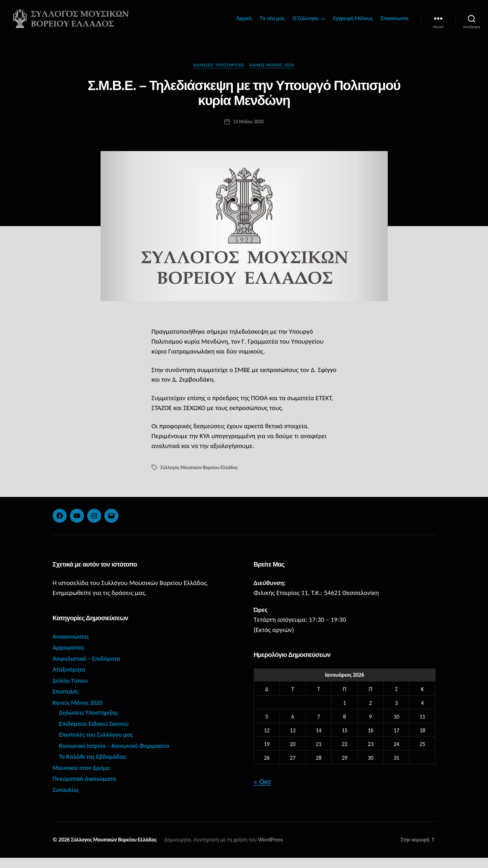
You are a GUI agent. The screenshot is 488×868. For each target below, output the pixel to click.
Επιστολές (66, 702)
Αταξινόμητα (70, 680)
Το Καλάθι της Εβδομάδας (94, 767)
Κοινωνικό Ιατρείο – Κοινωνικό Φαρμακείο (117, 756)
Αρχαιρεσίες (69, 658)
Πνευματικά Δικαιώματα (86, 789)
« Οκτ (262, 792)
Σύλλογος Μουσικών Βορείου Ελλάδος (200, 478)
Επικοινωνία (395, 23)
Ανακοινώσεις (72, 647)
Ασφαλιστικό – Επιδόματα (88, 669)
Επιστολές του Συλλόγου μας (98, 745)
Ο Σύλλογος (306, 23)
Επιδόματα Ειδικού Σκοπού (96, 734)
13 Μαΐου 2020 (248, 132)
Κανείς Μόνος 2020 (273, 75)
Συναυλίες (66, 800)
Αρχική (244, 23)
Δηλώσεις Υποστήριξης (218, 75)
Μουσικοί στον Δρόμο (83, 778)
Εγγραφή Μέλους (353, 23)
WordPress (274, 850)
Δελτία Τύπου (71, 691)
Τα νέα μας (272, 23)
